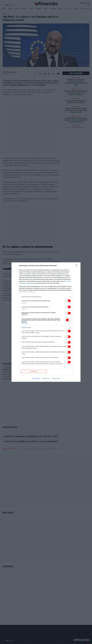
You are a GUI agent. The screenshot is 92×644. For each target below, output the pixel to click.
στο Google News (30, 436)
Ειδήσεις (24, 441)
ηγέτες (31, 448)
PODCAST (61, 9)
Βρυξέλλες (37, 448)
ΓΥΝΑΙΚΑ (77, 9)
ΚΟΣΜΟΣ (46, 9)
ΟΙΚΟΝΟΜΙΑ (39, 9)
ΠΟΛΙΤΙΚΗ (17, 9)
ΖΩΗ (66, 9)
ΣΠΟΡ (71, 9)
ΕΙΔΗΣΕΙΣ (10, 9)
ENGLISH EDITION (85, 9)
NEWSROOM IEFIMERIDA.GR (10, 72)
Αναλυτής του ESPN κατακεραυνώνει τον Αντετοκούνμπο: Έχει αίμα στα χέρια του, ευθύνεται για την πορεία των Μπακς (31, 373)
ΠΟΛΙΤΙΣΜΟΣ (53, 9)
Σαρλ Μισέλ (24, 448)
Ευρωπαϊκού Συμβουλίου (18, 85)
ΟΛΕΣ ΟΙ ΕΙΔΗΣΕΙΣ (8, 364)
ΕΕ (19, 448)
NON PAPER (24, 9)
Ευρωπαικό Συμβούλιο (48, 448)
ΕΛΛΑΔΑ (31, 9)
